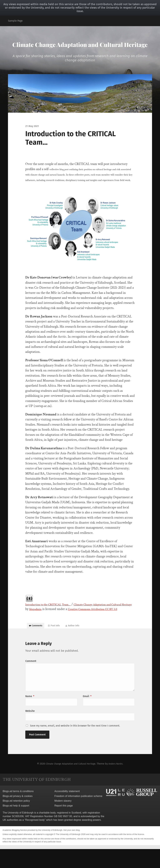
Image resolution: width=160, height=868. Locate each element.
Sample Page (15, 21)
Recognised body (35, 839)
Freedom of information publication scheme (78, 815)
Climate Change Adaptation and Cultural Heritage (80, 49)
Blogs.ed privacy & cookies (18, 815)
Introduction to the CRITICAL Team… (52, 616)
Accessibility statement (67, 810)
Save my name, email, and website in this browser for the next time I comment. (75, 745)
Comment (31, 680)
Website (30, 730)
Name (30, 715)
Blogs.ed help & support (16, 825)
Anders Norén (119, 783)
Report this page (64, 825)
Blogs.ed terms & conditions (18, 810)
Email (87, 715)
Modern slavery (63, 820)
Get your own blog (72, 849)
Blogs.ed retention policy (16, 820)
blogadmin (60, 620)
